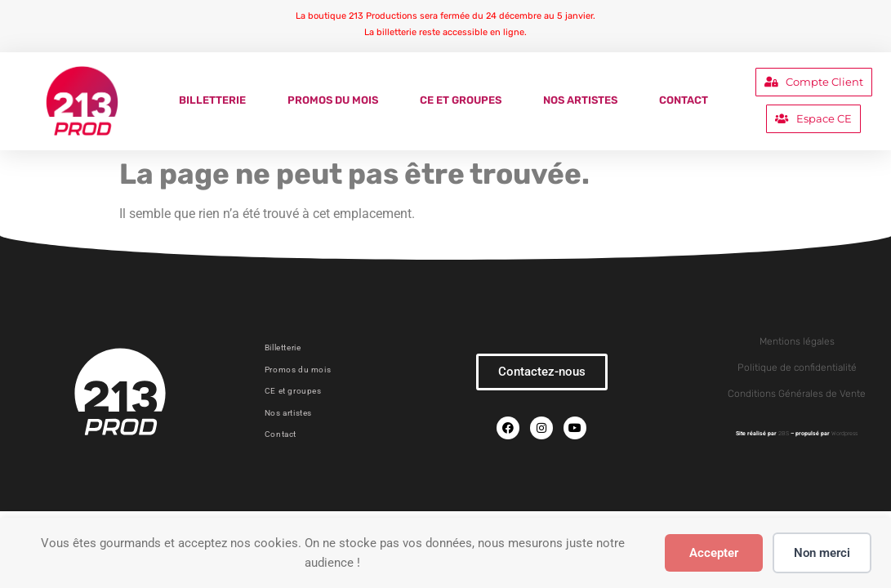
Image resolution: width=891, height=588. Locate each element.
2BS (784, 433)
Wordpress (844, 433)
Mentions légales (797, 341)
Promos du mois (333, 100)
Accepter (714, 553)
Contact (684, 100)
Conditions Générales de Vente (797, 394)
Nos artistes (580, 100)
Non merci (822, 553)
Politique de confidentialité (797, 367)
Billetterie (212, 100)
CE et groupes (461, 100)
